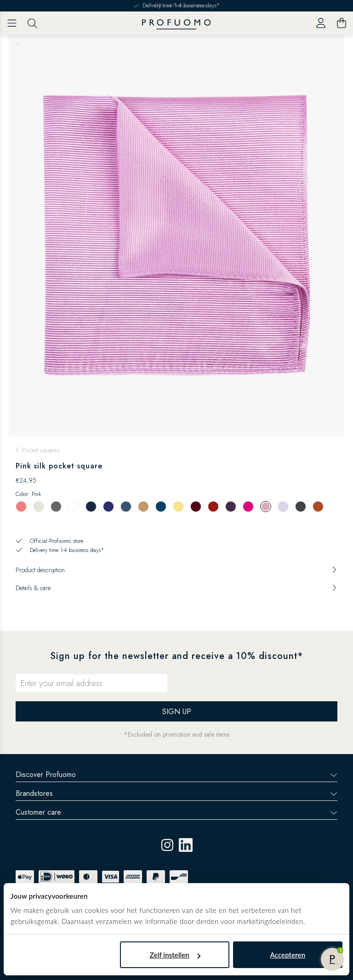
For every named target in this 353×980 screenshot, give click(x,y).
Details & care (176, 588)
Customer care (176, 812)
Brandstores (176, 793)
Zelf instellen (175, 955)
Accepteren (288, 955)
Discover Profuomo (176, 774)
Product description (176, 570)
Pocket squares (41, 450)
